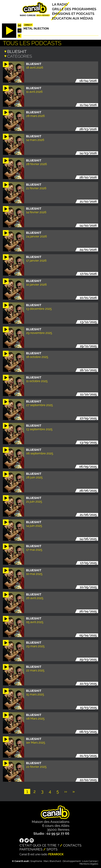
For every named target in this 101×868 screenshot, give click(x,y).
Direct (28, 25)
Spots (52, 849)
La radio (60, 4)
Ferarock (56, 854)
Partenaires (31, 849)
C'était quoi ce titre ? (39, 845)
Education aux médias (72, 18)
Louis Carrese (90, 861)
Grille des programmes (74, 9)
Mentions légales (89, 864)
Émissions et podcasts (73, 14)
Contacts (72, 845)
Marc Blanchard (52, 861)
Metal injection (36, 29)
